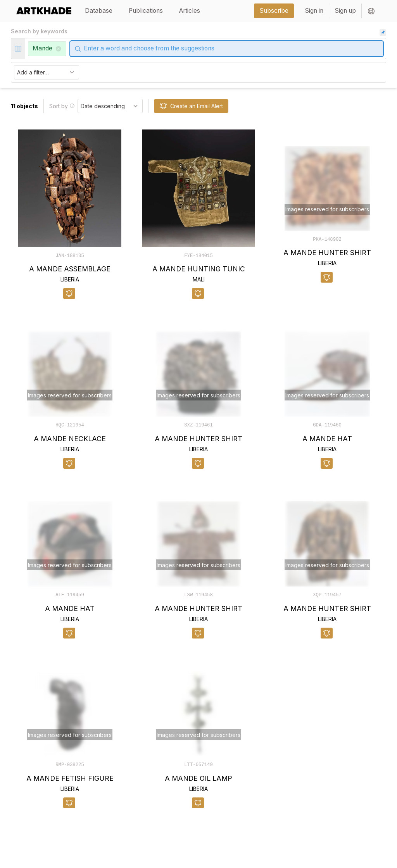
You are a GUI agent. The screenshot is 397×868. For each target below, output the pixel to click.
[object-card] (70, 214)
